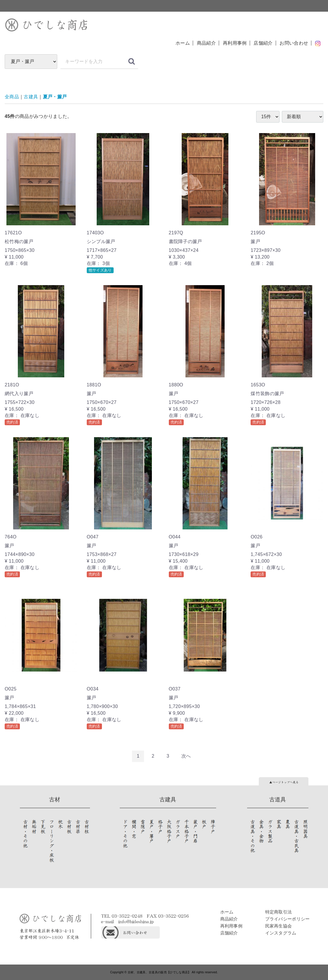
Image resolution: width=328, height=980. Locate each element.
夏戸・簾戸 (55, 97)
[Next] (186, 756)
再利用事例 (235, 43)
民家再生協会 (279, 926)
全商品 (12, 97)
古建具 (31, 97)
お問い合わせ (294, 43)
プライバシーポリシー (288, 919)
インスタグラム (281, 933)
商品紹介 (206, 43)
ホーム (183, 43)
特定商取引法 (279, 912)
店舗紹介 (263, 43)
